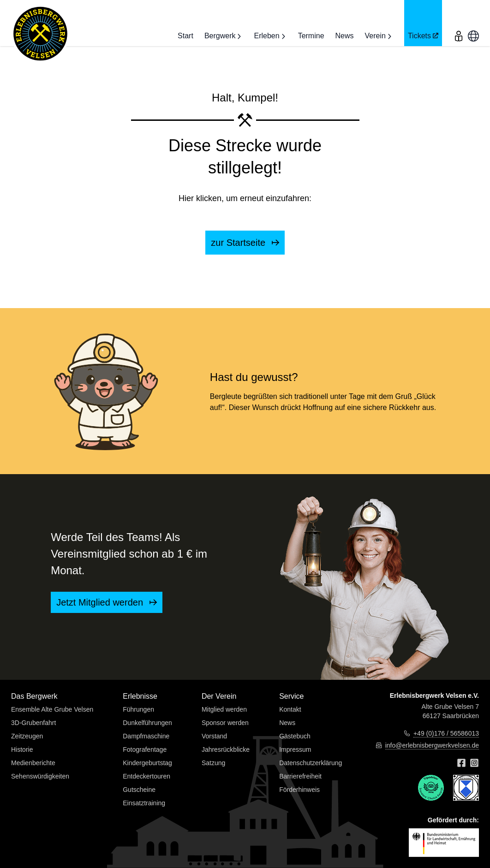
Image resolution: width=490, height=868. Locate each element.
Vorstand (214, 736)
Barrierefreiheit (300, 776)
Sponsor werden (225, 723)
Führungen (138, 709)
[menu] (459, 23)
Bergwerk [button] (224, 36)
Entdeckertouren (146, 776)
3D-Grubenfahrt (33, 723)
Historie (22, 749)
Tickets (423, 36)
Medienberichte (33, 763)
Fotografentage (145, 749)
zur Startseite (245, 243)
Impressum (295, 749)
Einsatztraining (144, 803)
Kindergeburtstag (147, 763)
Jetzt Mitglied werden (106, 602)
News (345, 36)
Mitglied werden (224, 709)
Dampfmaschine (146, 736)
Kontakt (290, 709)
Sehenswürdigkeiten (40, 776)
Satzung (213, 763)
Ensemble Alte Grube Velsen (52, 709)
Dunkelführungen (147, 723)
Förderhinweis (299, 790)
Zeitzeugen (27, 736)
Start (185, 36)
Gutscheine (139, 790)
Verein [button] (379, 36)
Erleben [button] (270, 36)
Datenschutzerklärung (311, 763)
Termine (311, 36)
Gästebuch (295, 736)
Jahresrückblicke (226, 749)
